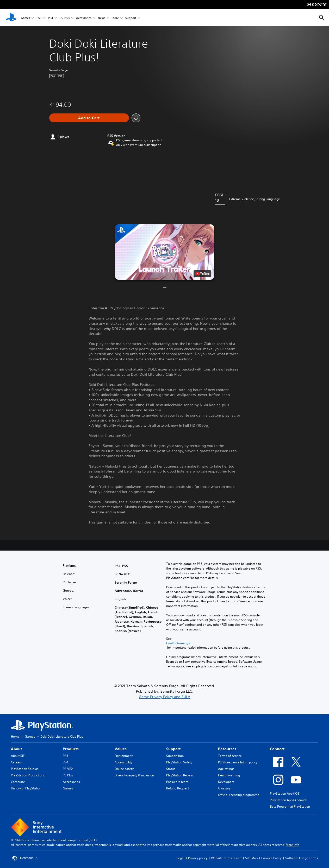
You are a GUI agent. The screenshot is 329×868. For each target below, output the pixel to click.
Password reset (177, 782)
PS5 (39, 18)
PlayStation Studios (25, 769)
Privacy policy (198, 858)
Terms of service (230, 756)
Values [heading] (121, 749)
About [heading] (16, 749)
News (102, 18)
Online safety (124, 769)
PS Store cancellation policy (238, 762)
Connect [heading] (277, 749)
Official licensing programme (239, 795)
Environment (124, 756)
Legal (181, 858)
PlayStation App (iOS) (285, 793)
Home (15, 736)
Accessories (84, 18)
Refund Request (178, 788)
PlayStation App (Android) (288, 800)
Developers (226, 782)
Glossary (224, 788)
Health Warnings (178, 643)
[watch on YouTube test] (202, 274)
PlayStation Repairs (180, 775)
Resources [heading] (227, 749)
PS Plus (65, 18)
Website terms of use (226, 858)
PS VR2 (68, 769)
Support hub (175, 756)
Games (25, 18)
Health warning (229, 775)
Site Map (251, 858)
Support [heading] (173, 749)
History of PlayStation (26, 788)
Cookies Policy (271, 858)
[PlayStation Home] (11, 18)
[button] (164, 252)
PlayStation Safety (179, 762)
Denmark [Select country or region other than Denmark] (25, 858)
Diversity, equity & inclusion (134, 775)
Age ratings (226, 769)
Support (131, 18)
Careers (16, 762)
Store (115, 18)
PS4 (51, 18)
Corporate (18, 782)
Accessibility (123, 762)
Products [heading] (71, 749)
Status (171, 769)
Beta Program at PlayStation (290, 806)
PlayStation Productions (28, 775)
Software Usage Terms (302, 858)
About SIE (18, 756)
